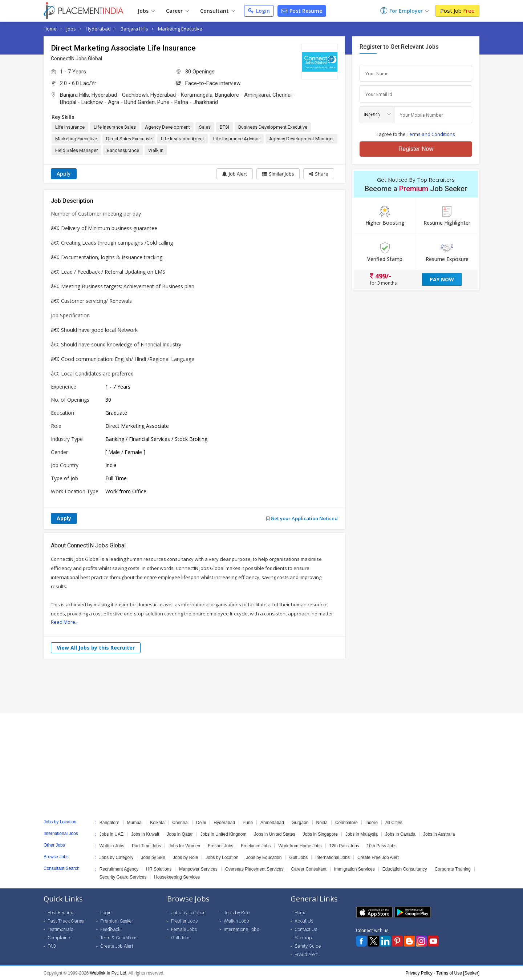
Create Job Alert (117, 946)
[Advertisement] (261, 686)
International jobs (242, 929)
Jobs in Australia (439, 834)
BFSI (224, 127)
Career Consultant (309, 869)
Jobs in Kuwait (145, 834)
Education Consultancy (405, 869)
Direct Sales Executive (129, 139)
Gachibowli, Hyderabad (149, 95)
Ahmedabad (272, 823)
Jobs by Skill (153, 857)
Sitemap (303, 938)
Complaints (60, 938)
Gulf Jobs (298, 857)
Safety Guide (308, 946)
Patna (181, 102)
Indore (372, 823)
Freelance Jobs (256, 846)
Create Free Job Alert (378, 857)
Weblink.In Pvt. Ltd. (109, 973)
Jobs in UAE (112, 834)
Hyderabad (98, 29)
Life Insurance (70, 127)
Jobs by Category (116, 857)
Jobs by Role (185, 857)
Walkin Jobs (236, 921)
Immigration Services (354, 869)
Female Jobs (184, 929)
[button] (319, 174)
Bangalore (110, 823)
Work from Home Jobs (300, 846)
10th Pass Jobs (382, 846)
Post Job (457, 11)
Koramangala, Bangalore (210, 95)
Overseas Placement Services (254, 869)
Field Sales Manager (76, 150)
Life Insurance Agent (183, 139)
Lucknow (92, 102)
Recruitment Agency (119, 869)
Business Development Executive (273, 127)
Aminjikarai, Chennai (268, 95)
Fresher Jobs (220, 846)
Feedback (110, 929)
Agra (113, 102)
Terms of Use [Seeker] (458, 973)
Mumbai (135, 823)
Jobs (146, 11)
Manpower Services (198, 869)
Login (259, 11)
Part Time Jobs (146, 846)
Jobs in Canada (400, 834)
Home (50, 29)
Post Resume (302, 11)
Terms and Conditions (431, 134)
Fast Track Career (66, 921)
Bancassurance (123, 150)
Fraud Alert (306, 954)
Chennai (180, 823)
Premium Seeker (117, 921)
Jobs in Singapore (320, 834)
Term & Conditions (119, 938)
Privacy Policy (419, 973)
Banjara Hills (134, 29)
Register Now (416, 149)
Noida (322, 823)
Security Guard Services (123, 877)
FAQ (52, 946)
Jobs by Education (264, 857)
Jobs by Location (222, 857)
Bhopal (68, 102)
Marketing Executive (180, 29)
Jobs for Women (184, 846)
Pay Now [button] (442, 279)
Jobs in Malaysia (362, 834)
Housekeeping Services (177, 877)
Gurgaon (300, 823)
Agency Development (167, 127)
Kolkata (157, 823)
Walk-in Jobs (112, 846)
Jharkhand (206, 102)
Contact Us (306, 929)
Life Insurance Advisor (237, 139)
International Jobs (333, 857)
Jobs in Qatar (180, 834)
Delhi (201, 823)
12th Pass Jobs (344, 846)
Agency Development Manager (301, 139)
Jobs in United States (274, 834)
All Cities (394, 823)
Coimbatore (346, 823)
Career (177, 11)
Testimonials (60, 929)
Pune (248, 823)
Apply (64, 174)
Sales (205, 127)
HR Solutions (159, 869)
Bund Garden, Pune (147, 102)
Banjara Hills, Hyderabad (88, 95)
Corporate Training (453, 869)
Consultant (218, 11)
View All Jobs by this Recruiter (96, 648)
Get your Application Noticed (302, 518)
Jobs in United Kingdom (224, 834)
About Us (304, 921)
